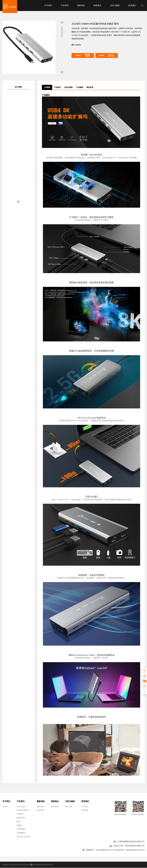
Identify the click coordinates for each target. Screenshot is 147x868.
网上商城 (54, 807)
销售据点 (98, 5)
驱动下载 (69, 807)
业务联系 (85, 810)
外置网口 (20, 814)
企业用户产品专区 (24, 837)
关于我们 (48, 5)
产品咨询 (85, 807)
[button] (62, 23)
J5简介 (5, 807)
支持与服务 (115, 5)
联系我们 (132, 5)
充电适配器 (21, 829)
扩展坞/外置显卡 (23, 810)
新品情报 (40, 810)
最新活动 (40, 807)
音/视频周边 (21, 833)
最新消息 (81, 5)
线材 (18, 822)
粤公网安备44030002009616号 (42, 865)
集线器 (19, 825)
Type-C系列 (21, 807)
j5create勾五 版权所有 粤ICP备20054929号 (17, 865)
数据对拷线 (21, 818)
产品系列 (65, 5)
